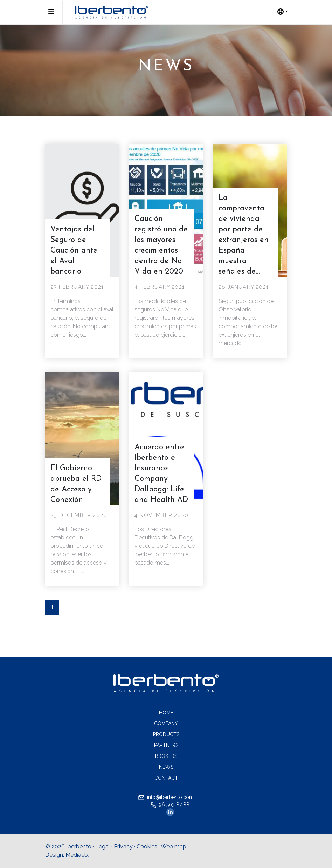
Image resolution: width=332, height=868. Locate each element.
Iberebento (112, 12)
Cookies (147, 846)
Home (166, 713)
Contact (166, 778)
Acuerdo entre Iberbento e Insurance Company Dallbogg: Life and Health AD (161, 474)
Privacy (123, 846)
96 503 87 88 (170, 805)
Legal (103, 846)
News (166, 767)
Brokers (166, 756)
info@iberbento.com (166, 797)
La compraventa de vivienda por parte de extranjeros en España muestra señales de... (244, 235)
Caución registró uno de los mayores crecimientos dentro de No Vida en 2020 (161, 245)
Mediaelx (77, 855)
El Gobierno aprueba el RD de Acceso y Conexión (76, 484)
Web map (174, 846)
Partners (166, 745)
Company (166, 724)
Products (166, 734)
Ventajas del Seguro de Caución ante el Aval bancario (74, 251)
